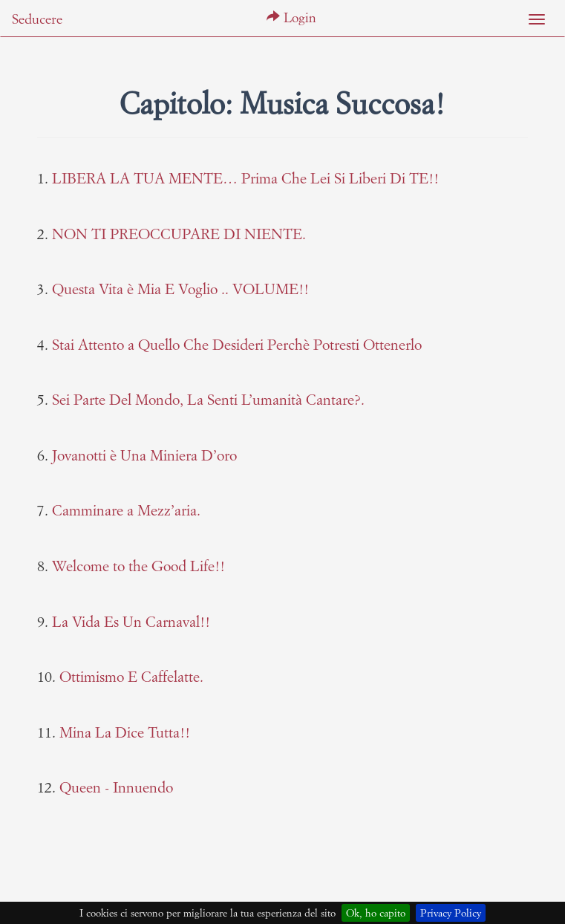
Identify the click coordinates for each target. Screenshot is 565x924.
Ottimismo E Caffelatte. (131, 676)
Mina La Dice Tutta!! (125, 732)
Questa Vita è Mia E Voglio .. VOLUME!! (180, 289)
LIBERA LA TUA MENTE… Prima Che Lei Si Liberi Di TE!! (245, 178)
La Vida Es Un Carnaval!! (131, 621)
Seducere (37, 19)
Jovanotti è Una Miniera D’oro (144, 455)
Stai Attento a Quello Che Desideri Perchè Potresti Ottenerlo (237, 344)
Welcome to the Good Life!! (138, 566)
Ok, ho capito (376, 913)
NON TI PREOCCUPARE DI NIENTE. (179, 234)
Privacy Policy (451, 913)
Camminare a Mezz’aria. (126, 510)
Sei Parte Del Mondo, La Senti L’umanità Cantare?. (208, 399)
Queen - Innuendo (116, 787)
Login (291, 17)
